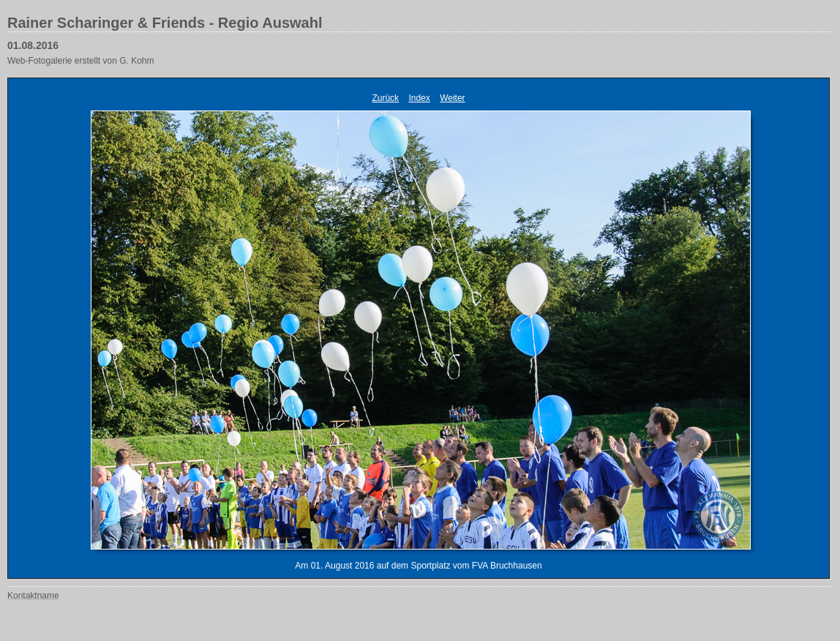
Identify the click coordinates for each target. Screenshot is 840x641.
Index (419, 98)
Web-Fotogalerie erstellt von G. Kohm (81, 61)
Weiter (452, 98)
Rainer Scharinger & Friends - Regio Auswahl (165, 23)
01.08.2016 (33, 45)
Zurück (385, 98)
